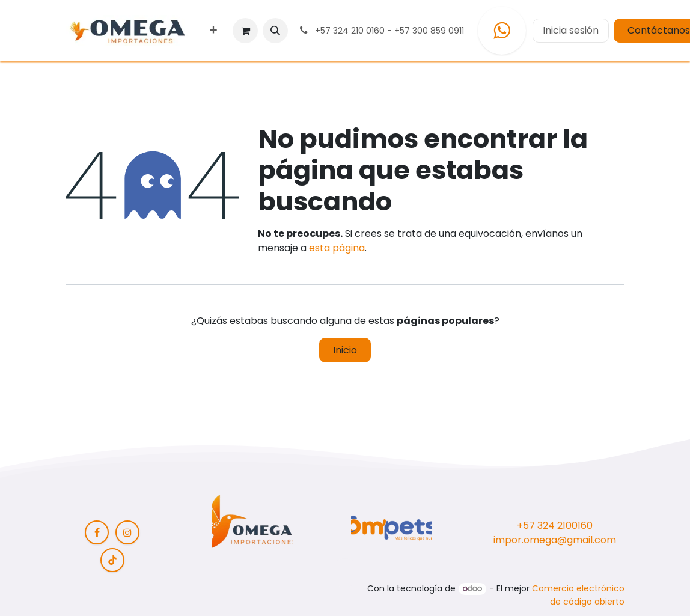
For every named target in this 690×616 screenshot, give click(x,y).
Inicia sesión (571, 30)
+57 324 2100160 (555, 526)
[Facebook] (97, 532)
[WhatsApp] (502, 31)
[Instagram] (127, 532)
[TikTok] (112, 560)
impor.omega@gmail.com (555, 540)
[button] (275, 31)
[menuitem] (213, 31)
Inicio (345, 350)
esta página (337, 248)
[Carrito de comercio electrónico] (245, 31)
